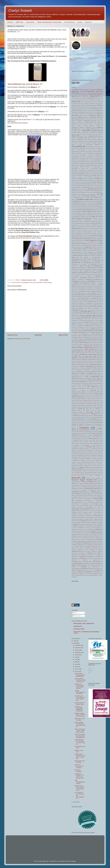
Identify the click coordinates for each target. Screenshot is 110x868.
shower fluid (98, 509)
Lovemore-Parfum (97, 327)
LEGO (99, 317)
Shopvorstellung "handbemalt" (94, 502)
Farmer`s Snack (88, 230)
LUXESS (82, 329)
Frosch (90, 244)
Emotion (81, 222)
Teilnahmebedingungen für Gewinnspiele (49, 22)
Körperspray (76, 312)
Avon (101, 109)
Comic (82, 182)
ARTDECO (100, 105)
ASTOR (88, 107)
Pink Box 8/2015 (89, 421)
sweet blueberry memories (83, 531)
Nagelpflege (91, 373)
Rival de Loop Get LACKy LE (88, 469)
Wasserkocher (84, 558)
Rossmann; (99, 482)
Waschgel (99, 555)
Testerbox (84, 536)
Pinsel (80, 422)
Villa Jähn (74, 553)
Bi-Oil (80, 124)
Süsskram (74, 531)
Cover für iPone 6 (16, 282)
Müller (95, 368)
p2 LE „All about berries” (94, 397)
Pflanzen (101, 414)
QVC (90, 433)
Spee (96, 519)
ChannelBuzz (98, 179)
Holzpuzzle (90, 286)
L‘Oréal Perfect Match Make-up (90, 314)
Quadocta (75, 433)
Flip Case (94, 235)
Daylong (92, 187)
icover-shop (32, 282)
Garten (99, 252)
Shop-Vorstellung (88, 499)
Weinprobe (100, 562)
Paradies (74, 409)
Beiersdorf (87, 121)
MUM (100, 368)
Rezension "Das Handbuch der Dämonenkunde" (83, 450)
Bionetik (86, 124)
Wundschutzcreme (96, 567)
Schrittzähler (84, 490)
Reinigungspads (86, 445)
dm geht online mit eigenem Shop (80, 703)
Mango (101, 332)
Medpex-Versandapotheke (85, 348)
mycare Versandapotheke (77, 371)
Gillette (101, 268)
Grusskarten (100, 274)
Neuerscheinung (75, 380)
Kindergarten (81, 303)
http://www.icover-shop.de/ (19, 123)
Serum (85, 497)
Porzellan (74, 424)
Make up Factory (94, 331)
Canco (92, 174)
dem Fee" (82, 191)
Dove (81, 205)
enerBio (99, 222)
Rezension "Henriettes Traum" (90, 452)
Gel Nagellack (85, 256)
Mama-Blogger (95, 332)
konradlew (61, 861)
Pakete (75, 407)
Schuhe (92, 490)
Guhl (83, 276)
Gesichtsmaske (87, 262)
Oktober (77, 650)
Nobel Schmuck (91, 387)
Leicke (78, 319)
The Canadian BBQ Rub (86, 538)
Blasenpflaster (75, 127)
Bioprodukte (98, 124)
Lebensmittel (85, 317)
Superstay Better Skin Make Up (79, 529)
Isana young (91, 293)
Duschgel (90, 210)
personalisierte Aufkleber (77, 412)
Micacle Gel (92, 361)
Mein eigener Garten (98, 348)
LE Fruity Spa (76, 317)
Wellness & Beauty (76, 565)
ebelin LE (96, 211)
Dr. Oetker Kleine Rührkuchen (95, 206)
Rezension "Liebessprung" (77, 455)
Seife (73, 494)
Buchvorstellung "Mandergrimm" (79, 162)
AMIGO (93, 102)
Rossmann (76, 478)
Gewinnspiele (30, 22)
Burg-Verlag (94, 172)
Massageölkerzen (94, 341)
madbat (87, 329)
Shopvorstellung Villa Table (93, 507)
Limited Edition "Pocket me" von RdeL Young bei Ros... (80, 756)
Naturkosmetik (95, 377)
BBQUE (99, 115)
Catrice (80, 177)
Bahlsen (99, 114)
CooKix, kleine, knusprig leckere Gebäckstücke (80, 675)
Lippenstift (88, 326)
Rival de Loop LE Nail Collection (91, 474)
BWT (82, 174)
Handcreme (89, 279)
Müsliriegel (79, 370)
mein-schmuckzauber (78, 349)
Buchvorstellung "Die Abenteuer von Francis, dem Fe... (80, 725)
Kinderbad (74, 303)
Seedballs (94, 492)
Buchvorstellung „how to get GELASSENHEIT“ (90, 160)
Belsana (73, 122)
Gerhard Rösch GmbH (88, 259)
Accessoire (76, 95)
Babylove (99, 110)
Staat (80, 524)
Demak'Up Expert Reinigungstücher (93, 191)
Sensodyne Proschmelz (77, 497)
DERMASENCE (98, 192)
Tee (73, 534)
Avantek (80, 109)
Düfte (73, 210)
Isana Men (83, 293)
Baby (75, 110)
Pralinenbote (88, 424)
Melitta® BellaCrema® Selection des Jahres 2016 (83, 353)
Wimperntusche (87, 565)
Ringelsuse (99, 467)
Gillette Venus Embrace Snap (80, 269)
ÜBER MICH (20, 22)
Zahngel (73, 572)
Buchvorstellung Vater (80, 172)
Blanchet (99, 126)
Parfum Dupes (89, 409)
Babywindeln (100, 112)
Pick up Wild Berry (78, 419)
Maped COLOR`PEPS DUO (85, 337)
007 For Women (99, 93)
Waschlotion (74, 556)
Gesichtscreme (97, 261)
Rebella (101, 443)
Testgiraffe (91, 536)
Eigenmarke (90, 215)
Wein (94, 562)
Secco (88, 492)
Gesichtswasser (75, 264)
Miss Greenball (94, 365)
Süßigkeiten (98, 529)
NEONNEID (88, 378)
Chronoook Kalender (90, 180)
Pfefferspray (94, 414)
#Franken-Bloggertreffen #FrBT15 (91, 91)
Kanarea (93, 300)
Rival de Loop (75, 469)
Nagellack (83, 373)
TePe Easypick (94, 534)
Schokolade (95, 488)
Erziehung (87, 223)
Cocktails (77, 182)
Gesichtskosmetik (76, 262)
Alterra (73, 96)
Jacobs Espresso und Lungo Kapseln (86, 295)
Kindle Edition (82, 305)
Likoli (92, 322)
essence (93, 223)
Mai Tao (73, 331)
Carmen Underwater (77, 175)
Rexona (82, 447)
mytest (94, 371)
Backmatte (76, 114)
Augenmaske (94, 107)
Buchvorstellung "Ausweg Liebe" (93, 146)
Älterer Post (63, 335)
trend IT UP (76, 545)
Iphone (89, 291)
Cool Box (83, 184)
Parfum (80, 409)
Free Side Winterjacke (90, 242)
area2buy (74, 105)
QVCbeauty (74, 435)
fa (85, 227)
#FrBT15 (74, 93)
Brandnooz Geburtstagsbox (78, 140)
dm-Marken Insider (83, 199)
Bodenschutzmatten (76, 132)
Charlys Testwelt (20, 11)
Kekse (90, 302)
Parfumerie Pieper (76, 411)
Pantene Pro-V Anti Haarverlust (94, 407)
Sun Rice (74, 528)
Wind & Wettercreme (96, 565)
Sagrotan (82, 483)
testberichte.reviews (76, 536)
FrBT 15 (74, 242)
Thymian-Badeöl (90, 539)
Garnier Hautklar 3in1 (89, 252)
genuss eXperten (84, 257)
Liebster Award (99, 320)
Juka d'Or (74, 298)
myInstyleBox (88, 371)
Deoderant (83, 192)
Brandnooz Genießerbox (91, 140)
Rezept (82, 467)
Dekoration (76, 191)
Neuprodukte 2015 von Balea (80, 762)
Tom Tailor (89, 541)
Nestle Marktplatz (97, 378)
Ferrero (73, 234)
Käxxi (85, 302)
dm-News (95, 200)
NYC (93, 388)
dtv (96, 208)
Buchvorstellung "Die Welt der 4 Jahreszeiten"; (83, 157)
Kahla (100, 298)
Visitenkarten (81, 553)
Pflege (75, 416)
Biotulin (73, 126)
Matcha (101, 341)
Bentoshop (80, 122)
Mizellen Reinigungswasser (87, 366)
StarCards (100, 524)
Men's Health (100, 360)
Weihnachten (74, 560)
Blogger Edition (77, 131)
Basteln (80, 115)
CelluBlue (74, 179)
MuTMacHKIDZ (86, 370)
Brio (73, 143)
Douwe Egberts (75, 205)
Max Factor (83, 343)
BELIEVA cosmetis (97, 121)
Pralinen (81, 424)
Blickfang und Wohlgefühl (85, 127)
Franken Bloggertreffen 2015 (92, 240)
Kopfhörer (92, 310)
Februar (77, 669)
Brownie (89, 143)
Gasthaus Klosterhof (84, 254)
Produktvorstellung (83, 430)
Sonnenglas (81, 516)
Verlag (99, 550)
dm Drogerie (79, 196)
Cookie (73, 184)
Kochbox (81, 308)
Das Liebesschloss (77, 187)
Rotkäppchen (75, 483)
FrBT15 (81, 242)
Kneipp (86, 307)
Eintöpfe (96, 215)
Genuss (74, 257)
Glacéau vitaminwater (92, 269)
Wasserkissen (75, 558)
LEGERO (93, 317)
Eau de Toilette (82, 211)
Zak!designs (74, 574)
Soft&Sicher (88, 514)
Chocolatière (80, 180)
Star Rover (94, 524)
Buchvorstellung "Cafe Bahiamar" (79, 148)
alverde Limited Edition (88, 98)
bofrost (85, 134)
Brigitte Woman (98, 141)
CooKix (78, 184)
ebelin (89, 211)
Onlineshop (93, 390)
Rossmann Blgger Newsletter (94, 478)
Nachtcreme (75, 373)
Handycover (98, 279)
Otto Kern (80, 395)
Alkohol (92, 95)
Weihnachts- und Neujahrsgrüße (91, 560)
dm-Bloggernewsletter (78, 198)
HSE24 (73, 288)
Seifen (78, 494)
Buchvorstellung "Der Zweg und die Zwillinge (89, 150)
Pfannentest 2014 (85, 414)
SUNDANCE (81, 528)
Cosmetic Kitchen (81, 186)
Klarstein (101, 305)
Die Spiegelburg (92, 194)
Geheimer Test (77, 256)
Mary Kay (74, 341)
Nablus (99, 371)
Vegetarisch (81, 550)
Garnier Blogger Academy (80, 249)
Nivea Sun (81, 387)
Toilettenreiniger (81, 541)
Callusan (87, 174)
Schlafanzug (74, 488)
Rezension (89, 447)
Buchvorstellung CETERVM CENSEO (81, 167)
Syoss (101, 531)
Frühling (101, 244)
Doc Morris (76, 201)
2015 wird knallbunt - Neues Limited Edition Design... (80, 731)
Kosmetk (93, 312)
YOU (91, 570)
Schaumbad (99, 487)
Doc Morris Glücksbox (85, 201)
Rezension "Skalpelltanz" (86, 459)
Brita (77, 143)
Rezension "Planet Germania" (89, 457)
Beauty (80, 117)
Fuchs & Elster (77, 245)
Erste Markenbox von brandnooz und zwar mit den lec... (80, 742)
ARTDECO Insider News (79, 107)
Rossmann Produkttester (88, 482)
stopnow (75, 526)
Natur (87, 377)
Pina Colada (87, 419)
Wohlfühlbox (84, 567)
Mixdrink (76, 366)
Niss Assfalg (83, 380)
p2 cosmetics (78, 397)
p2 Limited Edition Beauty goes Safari (87, 402)
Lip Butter (93, 324)
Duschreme (97, 210)
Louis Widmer (80, 327)
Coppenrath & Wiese (92, 184)
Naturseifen (74, 378)
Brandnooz (92, 136)
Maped (86, 336)
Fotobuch (94, 239)
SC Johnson (78, 487)
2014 (75, 802)
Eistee (101, 215)
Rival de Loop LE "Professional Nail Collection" (87, 472)
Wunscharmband (75, 568)
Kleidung (75, 307)
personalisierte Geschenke (93, 412)
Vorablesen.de (90, 553)
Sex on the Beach (92, 497)
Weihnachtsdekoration (76, 562)
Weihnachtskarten (87, 562)
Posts (75, 613)
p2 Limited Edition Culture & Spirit (92, 404)
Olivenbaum (83, 390)
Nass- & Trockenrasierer (87, 375)
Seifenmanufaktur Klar (88, 494)
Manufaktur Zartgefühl (77, 336)
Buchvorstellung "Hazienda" (87, 158)
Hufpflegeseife (98, 288)
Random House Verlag (86, 435)
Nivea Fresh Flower (76, 383)
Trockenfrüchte (93, 546)
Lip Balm (86, 324)
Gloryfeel (101, 269)
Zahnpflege (88, 572)
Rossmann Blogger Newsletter (82, 480)
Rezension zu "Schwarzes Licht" (85, 466)
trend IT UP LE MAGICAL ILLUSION (89, 545)
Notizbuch (82, 388)
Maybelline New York (89, 346)
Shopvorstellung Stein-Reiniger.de (83, 500)
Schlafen (81, 488)
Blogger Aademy (90, 129)
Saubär (89, 485)
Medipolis (74, 348)
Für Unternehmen (69, 22)
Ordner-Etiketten (75, 393)
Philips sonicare (81, 417)
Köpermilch (85, 310)
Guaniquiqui (76, 276)
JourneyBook (87, 296)
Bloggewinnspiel (97, 131)
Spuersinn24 (94, 522)
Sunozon (88, 528)
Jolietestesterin (79, 296)
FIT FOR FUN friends (87, 234)
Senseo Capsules (97, 495)
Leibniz (73, 319)
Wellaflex (87, 563)
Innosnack (74, 291)
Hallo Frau (93, 278)
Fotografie (100, 239)
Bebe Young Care (76, 119)
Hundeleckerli (82, 290)
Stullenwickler (82, 526)
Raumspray (83, 437)
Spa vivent (74, 519)
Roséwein (98, 476)
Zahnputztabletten (97, 572)
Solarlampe (74, 516)
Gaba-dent (74, 247)
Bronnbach (82, 143)
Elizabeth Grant (85, 217)
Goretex (95, 273)
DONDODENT (99, 201)
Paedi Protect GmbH (98, 405)
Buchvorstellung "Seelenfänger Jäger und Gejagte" (83, 163)
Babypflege (74, 112)
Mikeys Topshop (81, 363)
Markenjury (89, 339)
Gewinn (89, 266)
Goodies (89, 273)
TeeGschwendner (79, 534)
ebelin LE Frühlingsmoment (88, 213)
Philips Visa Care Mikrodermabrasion (94, 417)
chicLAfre (74, 180)
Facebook (74, 228)
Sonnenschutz (97, 516)
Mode (99, 366)
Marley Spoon (97, 339)
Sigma (73, 511)
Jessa (73, 296)
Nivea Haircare (85, 383)
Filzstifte (78, 234)
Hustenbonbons (91, 290)
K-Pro (89, 298)
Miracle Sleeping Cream (83, 365)
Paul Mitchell (86, 411)
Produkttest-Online (79, 629)
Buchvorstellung (77, 146)
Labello (81, 315)
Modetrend (82, 368)
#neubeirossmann (90, 93)
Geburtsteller (100, 254)
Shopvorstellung (47, 282)
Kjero (96, 305)
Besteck (99, 122)
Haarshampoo (84, 278)
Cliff (72, 182)
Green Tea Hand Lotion (78, 274)
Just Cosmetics (82, 298)
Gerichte (99, 259)
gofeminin (93, 271)
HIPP (80, 285)
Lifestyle (87, 322)
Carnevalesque (87, 175)
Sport (101, 521)
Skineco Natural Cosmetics (88, 511)
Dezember (78, 645)
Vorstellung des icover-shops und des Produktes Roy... (80, 698)
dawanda (86, 187)
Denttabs (74, 192)
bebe (100, 117)
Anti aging (80, 104)
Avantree (85, 109)
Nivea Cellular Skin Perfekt (95, 382)
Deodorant (90, 192)
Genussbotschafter (96, 257)
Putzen (90, 432)
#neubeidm (82, 93)
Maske (86, 341)
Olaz (97, 388)
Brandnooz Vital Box (83, 141)
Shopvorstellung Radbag (87, 505)
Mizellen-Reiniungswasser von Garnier (80, 692)
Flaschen (95, 234)
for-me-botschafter (85, 239)
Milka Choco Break (91, 363)
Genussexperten (76, 259)
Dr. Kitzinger (84, 206)
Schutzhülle (75, 492)
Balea (73, 115)
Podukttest (98, 422)
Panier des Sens (82, 407)
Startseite (10, 22)
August (77, 655)
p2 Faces (85, 397)
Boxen (74, 136)
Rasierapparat (97, 435)
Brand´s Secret (83, 136)
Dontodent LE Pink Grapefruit (88, 203)
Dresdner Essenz (89, 208)
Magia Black (98, 329)
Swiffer (92, 531)
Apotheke (92, 104)
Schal (84, 487)
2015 (75, 643)
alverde (93, 96)
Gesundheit (93, 264)
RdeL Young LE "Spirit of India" (88, 440)
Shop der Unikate (78, 499)
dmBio (101, 200)
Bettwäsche (74, 124)
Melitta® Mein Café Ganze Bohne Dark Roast (92, 354)
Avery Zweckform (94, 109)
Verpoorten (74, 551)
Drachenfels (81, 208)
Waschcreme (91, 555)
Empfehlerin (88, 222)
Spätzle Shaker (89, 519)
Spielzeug (83, 521)
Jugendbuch (98, 296)
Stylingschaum (90, 526)
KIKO (100, 302)
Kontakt (80, 22)
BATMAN (92, 115)
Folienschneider (92, 237)
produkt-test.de (78, 626)
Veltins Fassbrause (90, 550)
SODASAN (74, 514)
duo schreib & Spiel (81, 210)
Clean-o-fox (99, 180)
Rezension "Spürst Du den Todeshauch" (91, 460)
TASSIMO (93, 533)
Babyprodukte (81, 112)
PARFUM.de (98, 409)
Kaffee (94, 298)
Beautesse (74, 117)
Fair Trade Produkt (94, 228)
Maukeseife (76, 343)
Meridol (85, 361)
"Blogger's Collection (84, 90)
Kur (78, 314)
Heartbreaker (93, 283)
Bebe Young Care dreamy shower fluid (91, 119)
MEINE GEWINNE (89, 349)
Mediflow (99, 346)
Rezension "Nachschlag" (91, 455)
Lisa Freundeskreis (97, 326)
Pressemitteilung (97, 424)
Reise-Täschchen (97, 445)
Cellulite (80, 179)
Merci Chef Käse (77, 361)
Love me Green (88, 327)
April (76, 664)
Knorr (90, 307)
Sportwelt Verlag (86, 522)
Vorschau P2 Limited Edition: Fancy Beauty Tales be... (79, 686)
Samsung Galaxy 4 (76, 485)
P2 (102, 395)
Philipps (90, 416)
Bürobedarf (100, 172)
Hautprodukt (85, 283)
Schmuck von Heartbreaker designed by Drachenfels (79, 709)
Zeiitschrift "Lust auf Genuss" (85, 574)
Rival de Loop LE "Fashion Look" (82, 471)
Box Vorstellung (97, 134)
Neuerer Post (12, 335)
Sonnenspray (75, 517)
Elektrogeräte (76, 217)
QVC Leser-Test (97, 433)
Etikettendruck (75, 225)
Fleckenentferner (80, 235)
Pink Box (94, 419)
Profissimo (93, 430)
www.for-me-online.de (77, 570)
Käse (81, 302)
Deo (78, 192)
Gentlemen (99, 256)
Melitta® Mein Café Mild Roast (89, 360)
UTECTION (88, 548)
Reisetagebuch (75, 447)
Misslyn (101, 365)
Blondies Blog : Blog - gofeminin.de (84, 623)
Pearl (93, 411)
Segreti (100, 492)
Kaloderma (74, 300)
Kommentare (77, 616)
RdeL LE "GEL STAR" (83, 438)
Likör (96, 322)
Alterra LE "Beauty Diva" (83, 96)
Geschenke (74, 261)
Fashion (95, 230)
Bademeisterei (83, 114)
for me (99, 237)
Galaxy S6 (80, 247)
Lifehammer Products (78, 322)
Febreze (79, 232)
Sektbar (90, 495)
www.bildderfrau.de (86, 568)
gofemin (87, 271)
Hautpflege (76, 283)
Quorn (85, 433)
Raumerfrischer (75, 437)
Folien (86, 237)
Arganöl (79, 105)
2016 (75, 641)
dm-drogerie (88, 198)
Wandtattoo (83, 555)
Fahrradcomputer (84, 228)
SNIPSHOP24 (98, 512)
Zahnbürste (98, 570)
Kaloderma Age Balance (84, 300)
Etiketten (99, 223)
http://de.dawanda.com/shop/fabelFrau (85, 288)
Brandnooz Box (83, 138)
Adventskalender (84, 95)
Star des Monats (87, 524)
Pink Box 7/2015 (81, 421)
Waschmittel (82, 556)
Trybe (73, 548)
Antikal (86, 104)
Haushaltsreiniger (99, 281)
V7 (93, 548)
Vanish (97, 548)
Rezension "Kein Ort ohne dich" (94, 454)
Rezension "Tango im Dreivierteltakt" (80, 462)
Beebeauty (80, 121)
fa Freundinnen (91, 227)
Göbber (81, 271)
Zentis (86, 575)
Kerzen (95, 302)
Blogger (74, 861)
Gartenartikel (74, 254)
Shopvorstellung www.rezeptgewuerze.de (82, 509)
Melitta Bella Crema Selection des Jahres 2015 (89, 351)
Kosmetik (84, 312)
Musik (73, 370)
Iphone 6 (94, 291)
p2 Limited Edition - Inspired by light (83, 400)
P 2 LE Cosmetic (96, 395)
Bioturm (80, 126)
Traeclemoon (78, 543)
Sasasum (84, 485)
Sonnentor (82, 517)
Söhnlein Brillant (97, 514)
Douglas (99, 203)
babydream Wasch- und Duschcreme (86, 110)
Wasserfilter (98, 556)
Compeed (88, 182)
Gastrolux (92, 254)
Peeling (99, 411)
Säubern (94, 485)
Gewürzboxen (82, 268)
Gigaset (96, 268)
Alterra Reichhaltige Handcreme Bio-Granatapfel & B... (80, 736)
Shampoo (100, 497)
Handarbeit (81, 279)
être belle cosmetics (85, 225)
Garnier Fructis (93, 249)
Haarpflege (98, 276)
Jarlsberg (99, 295)
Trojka (100, 546)
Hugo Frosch (74, 290)
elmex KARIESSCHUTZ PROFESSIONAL (82, 220)
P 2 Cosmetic (87, 395)
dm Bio (73, 196)
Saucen (99, 485)
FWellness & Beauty (97, 245)
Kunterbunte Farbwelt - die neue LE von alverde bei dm (79, 776)
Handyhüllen (25, 282)
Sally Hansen (89, 483)
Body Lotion (86, 132)
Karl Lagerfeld (99, 300)
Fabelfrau (99, 227)
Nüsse (88, 388)
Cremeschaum (99, 186)
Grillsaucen (88, 274)
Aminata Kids (100, 102)
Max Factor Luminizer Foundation (95, 343)
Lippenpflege (80, 326)
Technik (99, 533)
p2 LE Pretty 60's (89, 399)
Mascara (81, 341)
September (78, 652)
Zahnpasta (80, 572)
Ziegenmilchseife (93, 575)
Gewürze (90, 268)
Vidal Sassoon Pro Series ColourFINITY (88, 551)
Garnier (87, 247)
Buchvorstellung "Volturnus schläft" (93, 165)
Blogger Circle (99, 129)
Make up (86, 331)
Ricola (93, 467)
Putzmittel (95, 432)
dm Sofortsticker (99, 196)
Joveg (93, 296)
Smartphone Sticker (87, 512)
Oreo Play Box (89, 393)
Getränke (82, 266)
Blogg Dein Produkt (80, 129)
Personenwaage (75, 414)
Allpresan (99, 95)
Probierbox (93, 426)
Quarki (81, 433)
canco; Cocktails (99, 174)
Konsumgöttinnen (76, 310)
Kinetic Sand (90, 305)
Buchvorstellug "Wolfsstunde (93, 145)
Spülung (75, 524)
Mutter (93, 370)
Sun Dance (98, 526)
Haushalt (90, 281)
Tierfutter (99, 539)
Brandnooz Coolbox (96, 138)
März (77, 667)
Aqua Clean (98, 104)
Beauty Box (86, 117)
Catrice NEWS (88, 177)
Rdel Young (93, 438)
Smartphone (98, 511)
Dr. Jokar (77, 206)
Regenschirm (77, 445)
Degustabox (91, 189)
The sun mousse (81, 539)
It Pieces (99, 293)
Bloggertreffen (86, 131)
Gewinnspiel (97, 266)
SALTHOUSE (98, 483)
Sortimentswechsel (90, 517)
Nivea (89, 380)
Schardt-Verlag (91, 487)
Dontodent (76, 203)
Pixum (92, 422)
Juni (76, 660)
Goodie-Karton (81, 273)
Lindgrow (80, 324)
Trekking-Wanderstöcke (97, 543)
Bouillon (90, 134)
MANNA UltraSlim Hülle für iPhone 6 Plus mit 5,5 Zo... (80, 715)
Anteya (75, 104)
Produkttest (39, 282)
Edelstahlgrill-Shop (81, 215)
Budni (88, 172)
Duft (100, 208)
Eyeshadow (80, 227)
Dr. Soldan (74, 208)
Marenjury (82, 339)
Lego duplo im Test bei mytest (80, 719)
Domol (93, 201)
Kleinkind (81, 307)
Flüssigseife (80, 237)
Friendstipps (83, 244)
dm (98, 194)
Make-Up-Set (87, 332)
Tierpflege (74, 541)
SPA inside (99, 517)
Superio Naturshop (97, 528)
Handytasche (83, 281)
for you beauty (75, 239)
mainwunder (79, 331)
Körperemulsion (99, 310)
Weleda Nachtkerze (78, 563)
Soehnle (81, 514)
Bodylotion (93, 132)
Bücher (81, 145)
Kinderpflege (89, 303)
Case (93, 175)
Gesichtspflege (97, 262)
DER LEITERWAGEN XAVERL (80, 782)
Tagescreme (81, 533)
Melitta (73, 351)
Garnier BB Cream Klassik (97, 247)
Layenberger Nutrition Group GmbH (94, 315)
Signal (78, 511)
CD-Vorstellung (97, 177)
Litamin (73, 327)
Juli (76, 657)
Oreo (82, 393)
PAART (90, 405)
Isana (77, 293)
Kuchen (73, 314)
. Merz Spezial (75, 90)
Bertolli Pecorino (90, 122)
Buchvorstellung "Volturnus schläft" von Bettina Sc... (80, 680)
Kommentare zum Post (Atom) (22, 339)
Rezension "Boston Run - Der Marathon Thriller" (90, 449)
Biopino (92, 124)
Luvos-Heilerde (75, 329)
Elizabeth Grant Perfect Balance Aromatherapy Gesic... (80, 788)
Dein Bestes (100, 189)
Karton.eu (75, 302)
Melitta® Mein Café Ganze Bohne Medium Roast (87, 356)
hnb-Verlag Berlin (82, 286)
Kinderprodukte (97, 303)
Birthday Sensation (89, 126)
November (78, 648)
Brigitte (91, 141)
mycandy (99, 370)
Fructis (95, 244)
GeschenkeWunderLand (85, 261)
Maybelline (80, 346)
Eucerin (95, 225)
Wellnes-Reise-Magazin (96, 563)
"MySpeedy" (93, 90)
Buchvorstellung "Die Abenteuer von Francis (82, 152)
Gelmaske (92, 256)
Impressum (88, 22)
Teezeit (87, 534)
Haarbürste (89, 276)
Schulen (99, 490)
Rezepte (87, 467)
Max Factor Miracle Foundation (81, 344)
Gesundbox (84, 264)
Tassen (87, 533)
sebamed (82, 492)
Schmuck (87, 488)
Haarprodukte (75, 278)
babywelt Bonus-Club (91, 112)
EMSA (94, 222)
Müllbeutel (89, 368)
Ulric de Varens (80, 548)
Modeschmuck (75, 368)
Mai (76, 662)
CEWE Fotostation (88, 179)
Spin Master (90, 521)
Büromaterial (76, 174)
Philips (96, 416)
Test (100, 534)
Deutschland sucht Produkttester (79, 194)
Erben (73, 223)
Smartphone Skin (76, 512)
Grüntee (94, 274)
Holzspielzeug (98, 286)
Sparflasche (81, 519)
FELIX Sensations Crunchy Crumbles (92, 232)
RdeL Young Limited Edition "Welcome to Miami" (87, 443)
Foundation (80, 240)
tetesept (97, 536)
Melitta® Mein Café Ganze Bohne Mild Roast (83, 358)
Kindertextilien (75, 305)
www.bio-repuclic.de (97, 568)
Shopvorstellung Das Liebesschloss (80, 504)
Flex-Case (87, 235)
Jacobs (73, 295)
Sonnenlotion (89, 516)
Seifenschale (79, 495)
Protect (85, 432)
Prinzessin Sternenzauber (77, 426)
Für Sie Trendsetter (86, 245)
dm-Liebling (96, 198)
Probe (87, 426)
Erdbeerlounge (79, 223)
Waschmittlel (91, 556)
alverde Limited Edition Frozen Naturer (93, 100)
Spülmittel (100, 522)
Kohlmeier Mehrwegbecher (94, 308)
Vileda (100, 551)
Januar (77, 671)
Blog (94, 127)
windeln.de (74, 567)
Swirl (97, 531)
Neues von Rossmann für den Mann (79, 766)
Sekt (85, 495)
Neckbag (82, 378)
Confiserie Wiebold (96, 182)
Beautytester (93, 117)
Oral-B (90, 392)
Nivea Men (87, 385)
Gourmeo (101, 273)
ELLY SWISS (94, 218)
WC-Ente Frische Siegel (95, 558)
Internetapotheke (82, 291)
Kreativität (99, 312)
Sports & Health (77, 522)
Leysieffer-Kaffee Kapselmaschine (86, 320)
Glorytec (75, 271)
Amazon (74, 102)
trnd (86, 546)
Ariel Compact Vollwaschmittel (89, 105)
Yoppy (86, 570)
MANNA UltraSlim (96, 334)
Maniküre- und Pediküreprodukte (81, 334)
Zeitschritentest (80, 575)
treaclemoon (87, 543)
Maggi (92, 329)
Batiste (86, 115)
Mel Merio (99, 349)
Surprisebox (90, 529)
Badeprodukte (92, 114)
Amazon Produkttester (85, 102)
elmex (100, 218)
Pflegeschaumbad (83, 416)
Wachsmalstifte (75, 555)
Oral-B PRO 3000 (97, 392)
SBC (73, 487)
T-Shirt (75, 533)
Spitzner (97, 521)
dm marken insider (88, 196)
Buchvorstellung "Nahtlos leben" (94, 162)
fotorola (75, 240)
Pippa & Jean (86, 422)
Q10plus (101, 432)
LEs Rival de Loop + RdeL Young (89, 319)
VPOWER (99, 553)
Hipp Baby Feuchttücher (90, 285)
